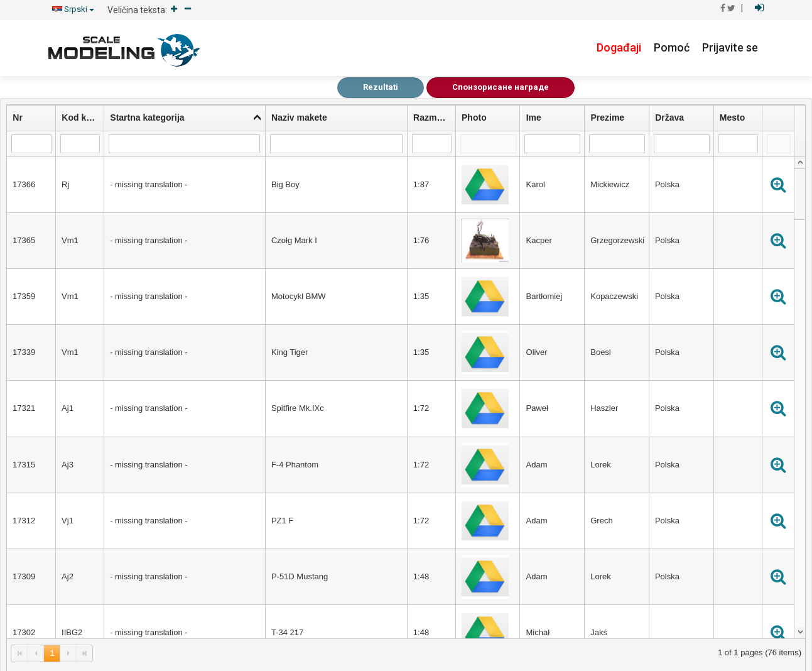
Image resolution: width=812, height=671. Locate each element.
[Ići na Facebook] (723, 8)
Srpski (73, 9)
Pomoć (672, 47)
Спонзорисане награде (501, 87)
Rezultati (381, 87)
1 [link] (52, 653)
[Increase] (174, 10)
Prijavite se (730, 47)
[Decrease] (188, 10)
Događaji (619, 47)
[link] (19, 653)
